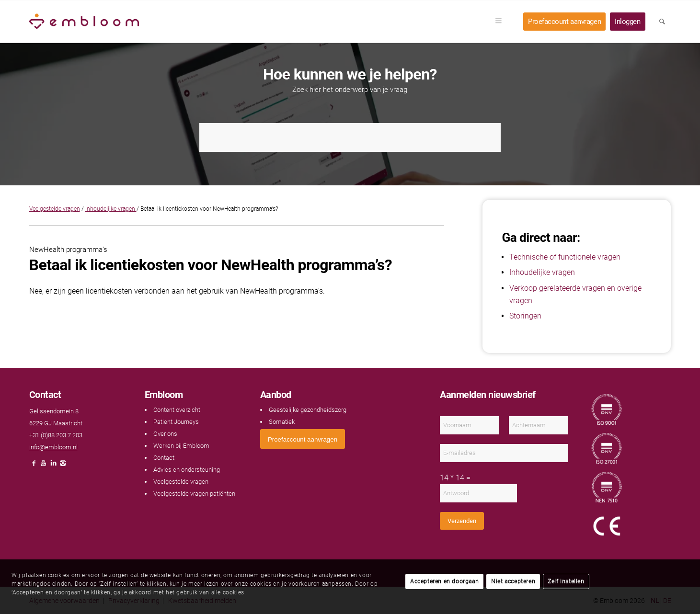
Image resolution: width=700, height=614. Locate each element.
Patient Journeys (176, 422)
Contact (164, 458)
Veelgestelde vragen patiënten (194, 494)
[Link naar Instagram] (63, 466)
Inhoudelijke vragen (111, 209)
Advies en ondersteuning (187, 470)
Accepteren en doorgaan (444, 581)
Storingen (525, 316)
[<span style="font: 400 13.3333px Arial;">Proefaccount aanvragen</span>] (303, 439)
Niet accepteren (513, 581)
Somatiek (282, 422)
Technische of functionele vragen (565, 257)
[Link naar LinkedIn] (53, 466)
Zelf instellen (566, 581)
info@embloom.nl (53, 447)
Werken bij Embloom (181, 446)
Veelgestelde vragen (55, 209)
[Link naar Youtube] (44, 466)
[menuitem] (502, 22)
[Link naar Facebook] (34, 466)
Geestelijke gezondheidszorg (308, 410)
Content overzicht (177, 410)
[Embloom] (84, 22)
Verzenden (462, 521)
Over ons (165, 434)
